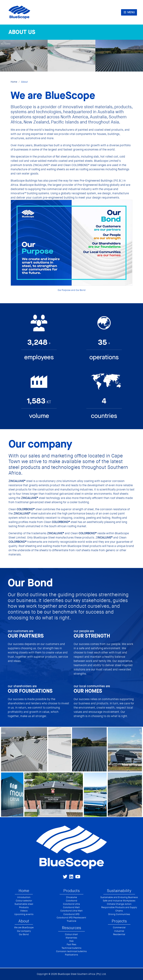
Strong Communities (119, 914)
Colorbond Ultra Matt (71, 911)
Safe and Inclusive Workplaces (119, 901)
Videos (24, 911)
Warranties (71, 938)
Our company (24, 931)
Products (24, 907)
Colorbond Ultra (71, 904)
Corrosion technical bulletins (71, 951)
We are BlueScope (24, 928)
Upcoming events (24, 914)
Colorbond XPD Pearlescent (71, 918)
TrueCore (71, 921)
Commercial (119, 928)
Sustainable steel (24, 904)
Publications (71, 955)
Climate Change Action (119, 904)
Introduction (24, 897)
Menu (129, 12)
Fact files (71, 945)
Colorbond (71, 901)
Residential (119, 934)
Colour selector (24, 901)
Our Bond (24, 934)
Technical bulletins (71, 948)
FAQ (71, 941)
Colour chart (71, 934)
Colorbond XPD (71, 914)
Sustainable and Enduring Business (119, 897)
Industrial (119, 931)
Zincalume (71, 897)
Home (14, 82)
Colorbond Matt (71, 907)
